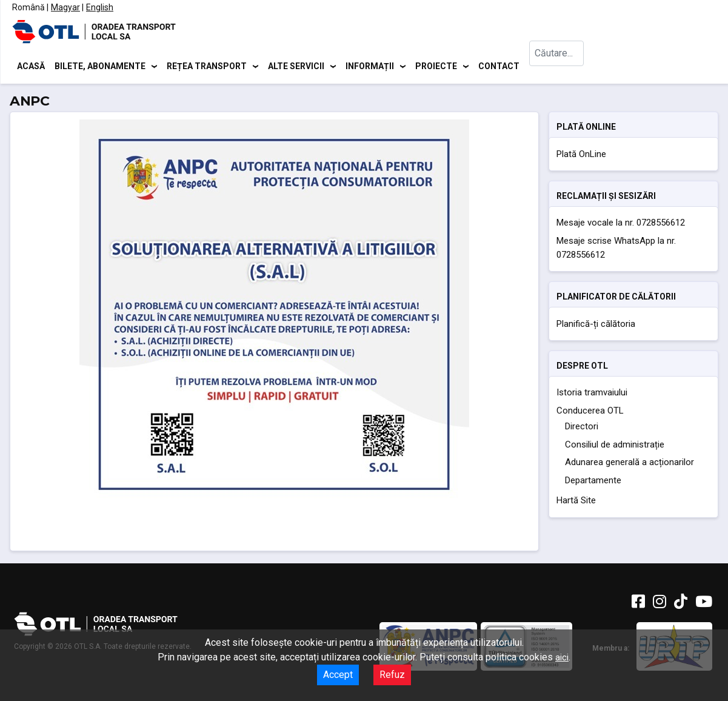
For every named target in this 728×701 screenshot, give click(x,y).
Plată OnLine (581, 156)
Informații (370, 67)
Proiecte (436, 67)
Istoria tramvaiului (592, 395)
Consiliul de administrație (615, 446)
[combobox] (559, 67)
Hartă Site (576, 503)
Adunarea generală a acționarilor (629, 465)
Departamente (593, 482)
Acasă (31, 67)
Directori (582, 429)
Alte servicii (296, 67)
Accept (338, 675)
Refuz (392, 675)
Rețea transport (207, 67)
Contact (499, 67)
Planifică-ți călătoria (596, 326)
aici (562, 657)
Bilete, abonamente (100, 67)
